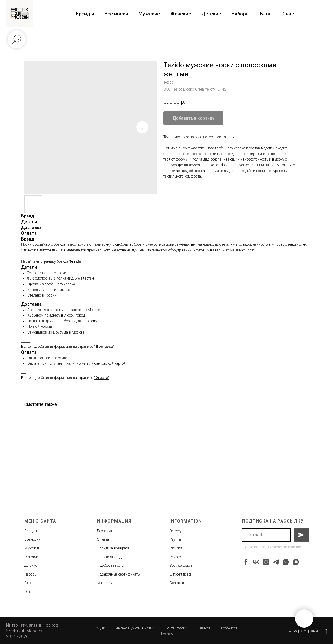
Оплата (103, 539)
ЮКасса (204, 628)
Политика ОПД (109, 557)
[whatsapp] (286, 562)
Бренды (31, 531)
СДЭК (101, 628)
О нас (288, 14)
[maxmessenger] (296, 562)
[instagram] (266, 562)
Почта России (176, 628)
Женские (181, 14)
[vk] (256, 562)
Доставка (104, 531)
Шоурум (167, 634)
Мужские (149, 14)
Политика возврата (113, 548)
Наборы (241, 14)
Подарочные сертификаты (119, 574)
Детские (211, 14)
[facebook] (246, 562)
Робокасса (229, 628)
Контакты (105, 583)
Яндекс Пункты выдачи (135, 628)
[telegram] (276, 562)
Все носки (116, 14)
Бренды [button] (85, 14)
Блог (265, 14)
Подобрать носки (111, 566)
